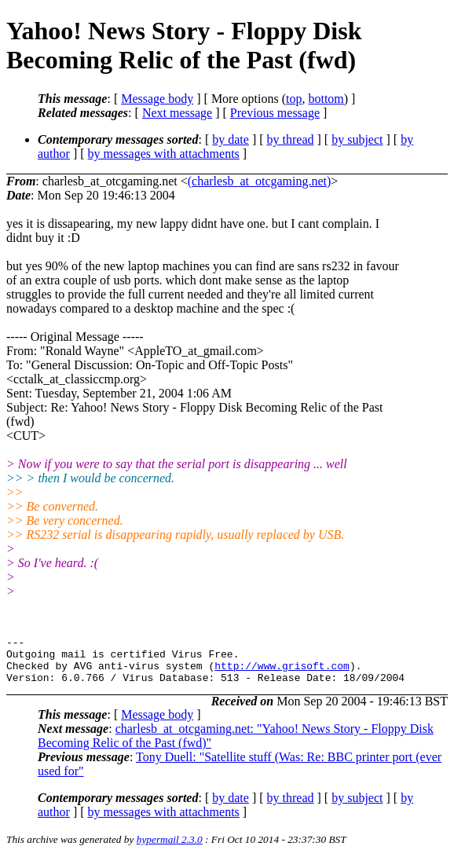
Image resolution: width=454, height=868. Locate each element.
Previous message (275, 113)
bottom (326, 99)
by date (231, 139)
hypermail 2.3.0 (170, 849)
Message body (157, 99)
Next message (177, 113)
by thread (291, 139)
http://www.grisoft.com (282, 672)
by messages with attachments (164, 154)
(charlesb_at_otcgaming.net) (260, 181)
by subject (357, 139)
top (294, 99)
